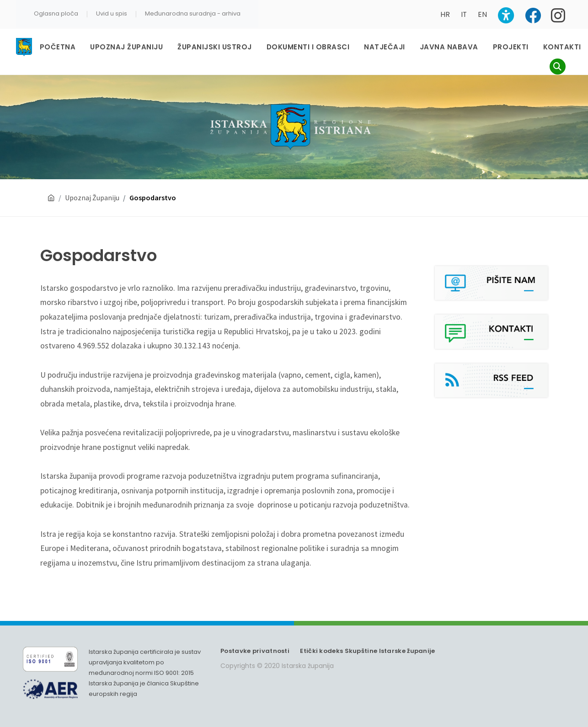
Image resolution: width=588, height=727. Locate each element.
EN (482, 14)
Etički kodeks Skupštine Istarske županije (367, 651)
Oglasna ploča (56, 13)
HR (445, 14)
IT (464, 14)
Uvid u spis (112, 13)
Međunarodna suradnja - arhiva (193, 13)
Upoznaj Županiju (92, 198)
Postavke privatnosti (255, 651)
